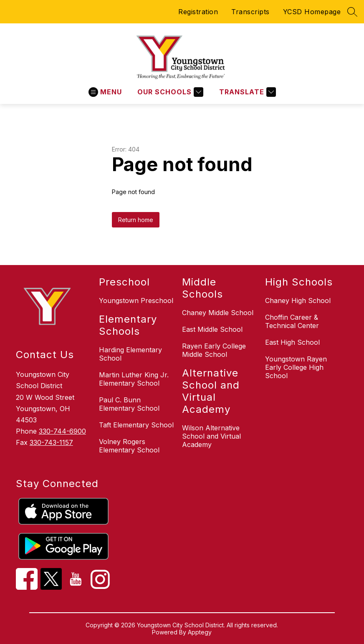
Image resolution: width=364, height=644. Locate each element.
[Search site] (352, 12)
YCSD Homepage (312, 12)
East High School (292, 342)
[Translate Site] (246, 92)
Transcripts (250, 12)
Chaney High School (298, 301)
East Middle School (212, 329)
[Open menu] (105, 92)
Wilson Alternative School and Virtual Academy (211, 436)
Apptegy (200, 632)
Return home (136, 220)
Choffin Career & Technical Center (292, 321)
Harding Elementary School (130, 354)
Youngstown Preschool (136, 301)
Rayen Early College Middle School (214, 350)
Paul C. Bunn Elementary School (129, 404)
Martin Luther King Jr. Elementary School (134, 379)
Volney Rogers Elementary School (129, 446)
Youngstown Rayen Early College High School (296, 367)
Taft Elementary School (136, 425)
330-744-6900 (62, 431)
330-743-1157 (51, 442)
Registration (198, 12)
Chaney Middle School (218, 313)
